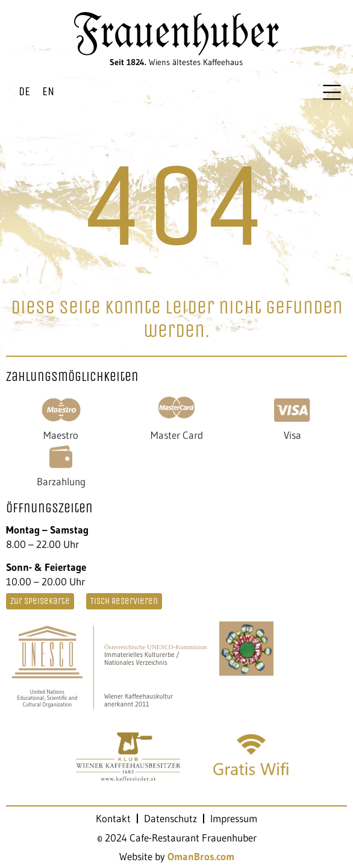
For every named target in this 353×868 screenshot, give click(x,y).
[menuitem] (24, 92)
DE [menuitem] (24, 91)
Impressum (234, 819)
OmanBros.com (201, 856)
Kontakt (113, 819)
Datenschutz (170, 819)
